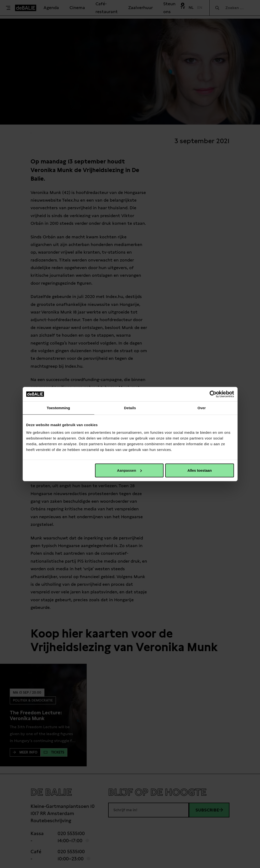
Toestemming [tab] (58, 408)
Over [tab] (202, 408)
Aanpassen (129, 470)
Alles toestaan (200, 470)
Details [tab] (130, 408)
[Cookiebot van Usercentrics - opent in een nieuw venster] (213, 394)
